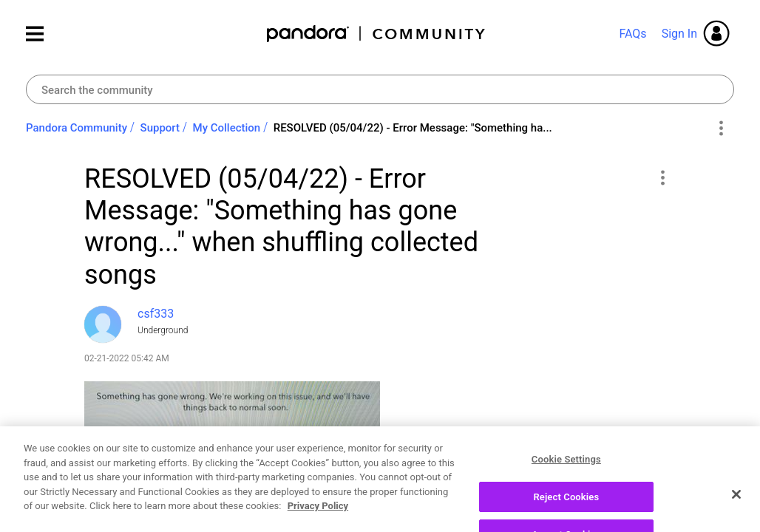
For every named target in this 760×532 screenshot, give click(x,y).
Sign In (679, 34)
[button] (662, 177)
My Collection (227, 128)
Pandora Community (377, 34)
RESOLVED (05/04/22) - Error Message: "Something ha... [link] (413, 128)
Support (160, 128)
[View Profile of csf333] (156, 314)
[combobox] (380, 89)
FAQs (632, 34)
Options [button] (720, 129)
